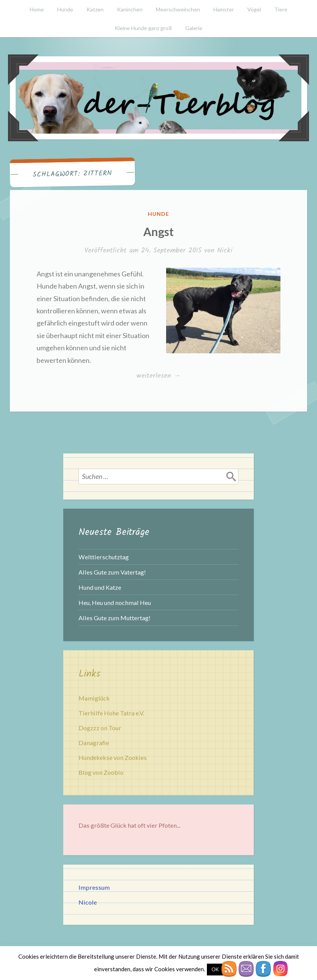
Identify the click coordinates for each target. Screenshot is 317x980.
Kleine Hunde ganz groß (143, 28)
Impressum (94, 887)
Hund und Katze (100, 587)
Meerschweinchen (178, 9)
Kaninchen (130, 9)
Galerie (194, 28)
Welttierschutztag (104, 557)
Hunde (65, 9)
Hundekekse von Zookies (113, 757)
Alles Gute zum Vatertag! (112, 572)
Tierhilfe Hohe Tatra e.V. (111, 713)
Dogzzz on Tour (100, 728)
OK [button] (215, 969)
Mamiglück (94, 698)
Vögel (254, 9)
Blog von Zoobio (101, 772)
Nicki (225, 251)
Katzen (95, 9)
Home (37, 9)
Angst (158, 231)
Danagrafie (94, 743)
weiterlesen (158, 376)
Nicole (88, 902)
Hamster (224, 9)
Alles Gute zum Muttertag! (114, 618)
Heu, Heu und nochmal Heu (115, 603)
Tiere (281, 9)
